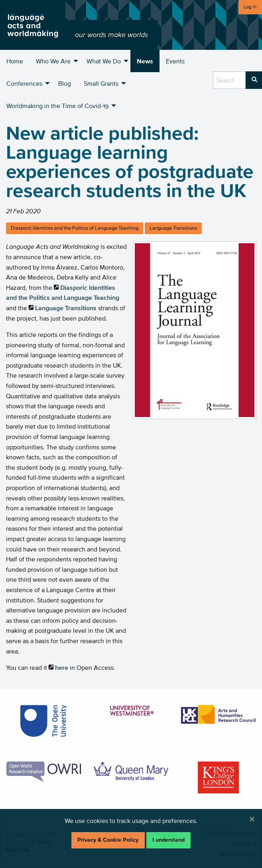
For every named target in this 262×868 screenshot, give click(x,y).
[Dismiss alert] (252, 819)
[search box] (229, 80)
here (62, 667)
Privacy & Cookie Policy (108, 840)
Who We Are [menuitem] (53, 61)
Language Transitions (173, 228)
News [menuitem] (145, 61)
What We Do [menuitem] (104, 61)
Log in (250, 7)
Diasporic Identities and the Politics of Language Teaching (75, 228)
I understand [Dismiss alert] (168, 840)
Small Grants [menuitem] (101, 83)
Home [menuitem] (15, 61)
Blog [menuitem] (65, 83)
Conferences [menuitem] (24, 83)
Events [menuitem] (175, 61)
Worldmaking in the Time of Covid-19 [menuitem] (57, 106)
